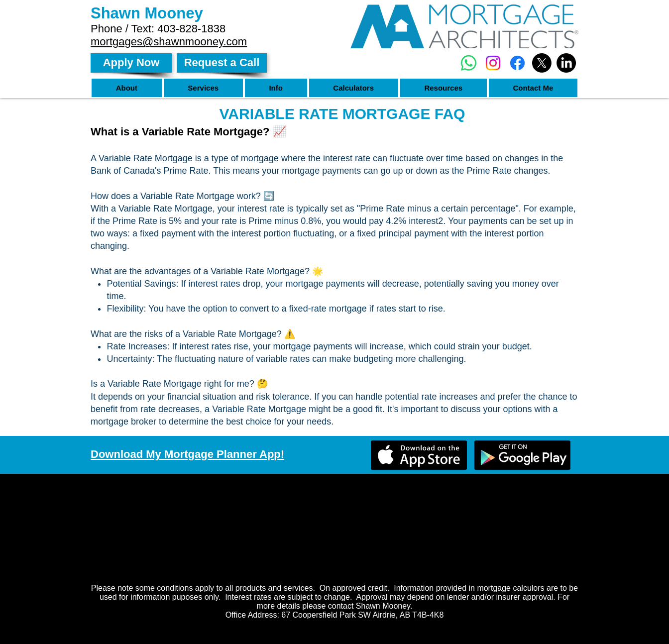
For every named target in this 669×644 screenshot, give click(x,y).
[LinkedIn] (566, 63)
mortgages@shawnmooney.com (169, 42)
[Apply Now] (131, 63)
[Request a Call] (222, 63)
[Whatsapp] (469, 63)
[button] (127, 88)
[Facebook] (517, 63)
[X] (542, 63)
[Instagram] (493, 63)
